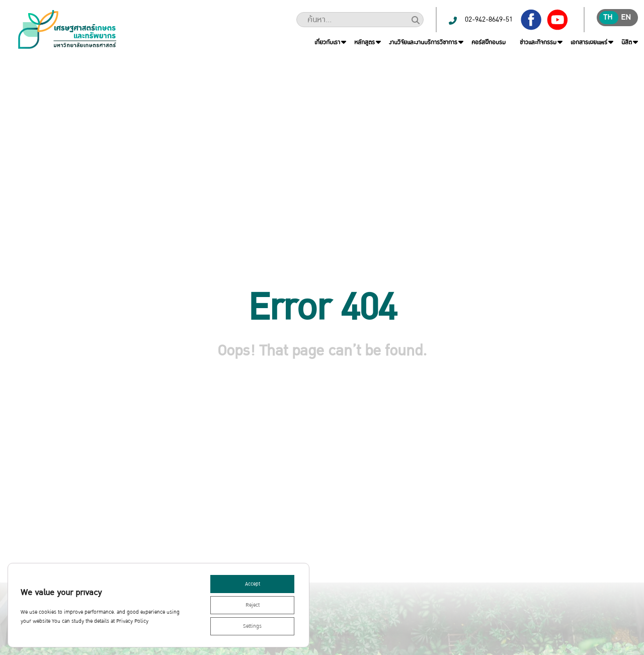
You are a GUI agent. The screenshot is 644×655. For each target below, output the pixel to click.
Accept (253, 584)
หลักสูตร (365, 42)
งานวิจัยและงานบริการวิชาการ (423, 42)
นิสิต (627, 42)
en (626, 17)
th (608, 17)
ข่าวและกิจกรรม (538, 42)
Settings (252, 626)
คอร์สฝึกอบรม (489, 42)
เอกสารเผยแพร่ (589, 42)
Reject (253, 605)
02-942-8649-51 (489, 19)
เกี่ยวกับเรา (327, 42)
